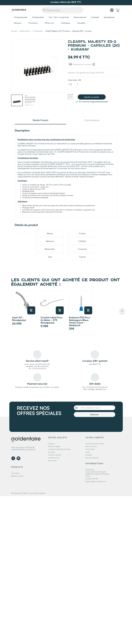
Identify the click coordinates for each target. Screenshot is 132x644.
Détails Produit (40, 120)
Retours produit (91, 446)
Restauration (79, 17)
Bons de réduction (92, 458)
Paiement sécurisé (55, 455)
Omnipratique (20, 17)
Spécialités (108, 17)
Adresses (89, 455)
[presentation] (94, 423)
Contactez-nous (54, 458)
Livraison (51, 443)
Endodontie (37, 17)
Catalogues (66, 23)
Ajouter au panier (92, 97)
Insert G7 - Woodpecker (19, 319)
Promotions (33, 23)
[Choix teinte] (74, 84)
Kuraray (82, 233)
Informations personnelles (95, 443)
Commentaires (92, 120)
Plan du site (52, 460)
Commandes (90, 449)
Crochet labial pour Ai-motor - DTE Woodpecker (52, 320)
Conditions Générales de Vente (59, 449)
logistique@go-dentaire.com (96, 481)
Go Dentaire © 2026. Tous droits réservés (28, 493)
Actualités (81, 23)
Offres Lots (49, 23)
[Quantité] (71, 97)
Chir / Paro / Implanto (58, 17)
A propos (52, 452)
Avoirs (88, 452)
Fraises (94, 17)
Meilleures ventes (17, 476)
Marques (18, 23)
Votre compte (95, 438)
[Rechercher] (62, 10)
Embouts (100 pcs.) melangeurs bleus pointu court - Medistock (80, 321)
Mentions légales (54, 446)
